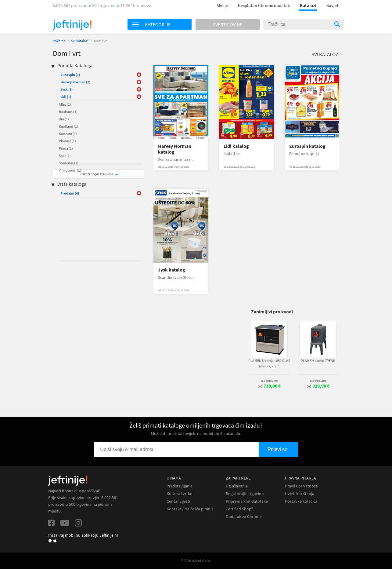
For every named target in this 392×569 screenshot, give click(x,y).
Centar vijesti (178, 501)
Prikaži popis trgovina (97, 174)
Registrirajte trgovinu (245, 494)
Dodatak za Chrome (244, 517)
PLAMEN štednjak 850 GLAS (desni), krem (269, 363)
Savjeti (333, 5)
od (269, 386)
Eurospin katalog (307, 146)
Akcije (222, 5)
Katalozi (308, 5)
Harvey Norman (75, 82)
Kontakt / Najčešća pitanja (190, 509)
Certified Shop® (239, 509)
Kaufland (68, 126)
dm (64, 119)
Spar (65, 156)
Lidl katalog (236, 146)
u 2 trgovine (269, 381)
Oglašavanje (237, 486)
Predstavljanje (180, 486)
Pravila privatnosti (302, 486)
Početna (59, 41)
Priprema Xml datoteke (247, 501)
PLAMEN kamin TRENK (318, 361)
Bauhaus (68, 112)
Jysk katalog (172, 270)
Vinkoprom (70, 170)
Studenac (69, 163)
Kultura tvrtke (179, 494)
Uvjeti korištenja (300, 494)
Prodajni (70, 193)
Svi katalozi (80, 41)
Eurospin (70, 75)
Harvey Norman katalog (175, 149)
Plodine (67, 141)
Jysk (67, 89)
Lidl (66, 97)
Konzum (68, 134)
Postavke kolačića (301, 501)
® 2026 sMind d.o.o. (196, 561)
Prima (66, 148)
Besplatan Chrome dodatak (264, 5)
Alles (65, 104)
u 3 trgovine (318, 381)
